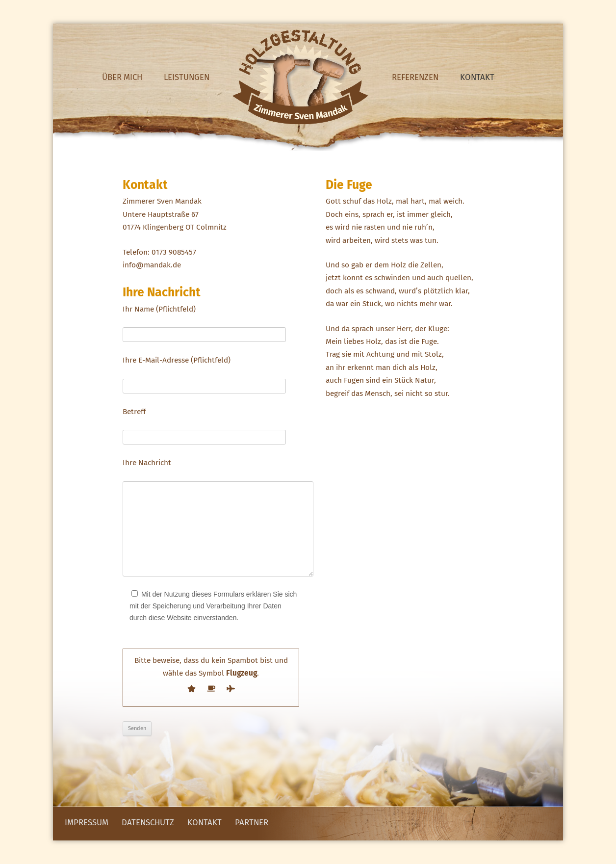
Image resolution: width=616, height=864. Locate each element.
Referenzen (415, 77)
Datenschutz (148, 822)
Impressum (87, 822)
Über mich (122, 77)
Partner (252, 822)
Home (301, 77)
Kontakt (477, 77)
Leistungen (187, 77)
